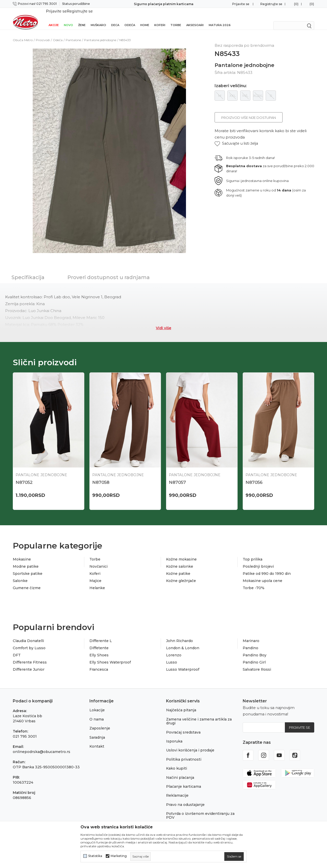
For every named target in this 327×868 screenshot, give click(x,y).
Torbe (176, 18)
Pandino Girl (254, 656)
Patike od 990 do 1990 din (267, 567)
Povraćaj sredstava (183, 726)
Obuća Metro (23, 33)
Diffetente (99, 641)
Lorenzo (174, 648)
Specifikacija (28, 271)
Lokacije (97, 704)
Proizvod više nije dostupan (249, 111)
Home (145, 18)
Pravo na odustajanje (185, 798)
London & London (183, 641)
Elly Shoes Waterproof (110, 656)
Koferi (160, 18)
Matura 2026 (220, 18)
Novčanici (98, 560)
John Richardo (179, 634)
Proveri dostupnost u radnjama (109, 271)
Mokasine (22, 553)
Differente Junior (29, 663)
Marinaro (251, 634)
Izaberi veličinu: (231, 79)
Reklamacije (177, 789)
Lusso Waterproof (183, 663)
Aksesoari (195, 18)
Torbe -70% (254, 581)
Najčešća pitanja (181, 704)
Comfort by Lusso (29, 641)
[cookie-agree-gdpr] (234, 856)
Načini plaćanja (180, 771)
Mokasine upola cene (262, 574)
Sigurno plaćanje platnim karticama (164, 4)
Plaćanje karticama (184, 780)
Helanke (97, 581)
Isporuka (174, 735)
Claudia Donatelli (28, 634)
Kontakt (97, 740)
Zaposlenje (100, 722)
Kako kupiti (177, 762)
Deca (115, 18)
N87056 (254, 476)
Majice (95, 574)
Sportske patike (28, 567)
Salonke (20, 574)
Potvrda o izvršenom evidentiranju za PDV (200, 809)
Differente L (101, 634)
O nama (97, 713)
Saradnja (97, 731)
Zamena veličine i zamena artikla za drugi (199, 715)
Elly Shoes (99, 648)
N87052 (24, 476)
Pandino (250, 641)
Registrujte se (271, 4)
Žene (82, 18)
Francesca (99, 663)
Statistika (95, 856)
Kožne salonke (180, 560)
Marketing (119, 856)
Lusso (172, 656)
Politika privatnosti (184, 753)
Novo (68, 18)
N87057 (177, 476)
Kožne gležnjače (181, 574)
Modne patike (26, 560)
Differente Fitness (30, 656)
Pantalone (73, 33)
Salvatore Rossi (257, 663)
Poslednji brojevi (258, 560)
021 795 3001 (25, 730)
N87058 (101, 476)
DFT (17, 648)
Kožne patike (178, 567)
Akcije (54, 18)
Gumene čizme (27, 581)
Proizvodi (43, 33)
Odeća (130, 18)
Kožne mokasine (181, 553)
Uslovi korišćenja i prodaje (190, 744)
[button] (236, 137)
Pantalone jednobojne (100, 33)
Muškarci (98, 18)
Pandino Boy (255, 648)
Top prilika (253, 553)
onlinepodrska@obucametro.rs (42, 745)
